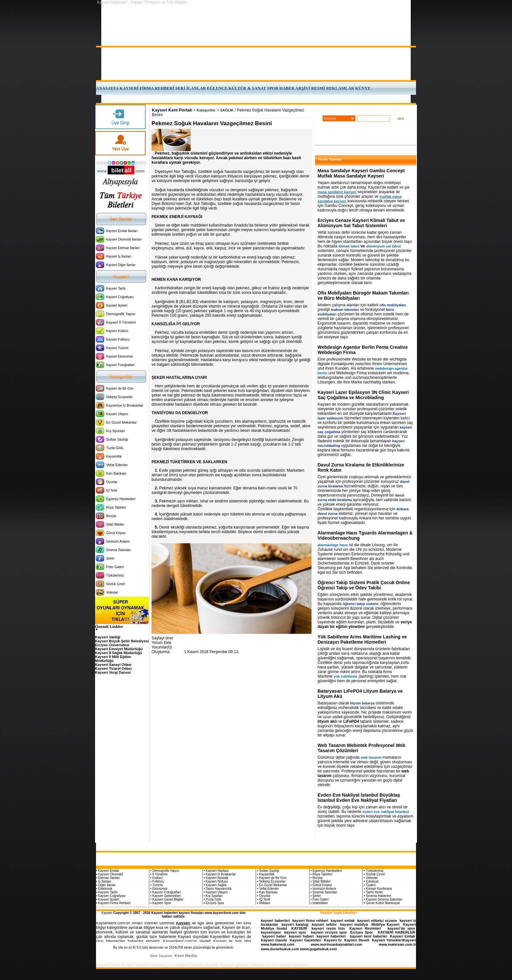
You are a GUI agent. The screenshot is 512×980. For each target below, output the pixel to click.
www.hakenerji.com (278, 944)
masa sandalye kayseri (337, 192)
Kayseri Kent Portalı (172, 110)
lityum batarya (363, 703)
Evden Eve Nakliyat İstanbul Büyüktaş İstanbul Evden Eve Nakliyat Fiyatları (359, 798)
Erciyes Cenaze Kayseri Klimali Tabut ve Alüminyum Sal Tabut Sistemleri (361, 223)
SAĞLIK (227, 110)
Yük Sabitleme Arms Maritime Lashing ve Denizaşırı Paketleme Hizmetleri (362, 639)
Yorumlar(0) (162, 647)
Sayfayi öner (162, 638)
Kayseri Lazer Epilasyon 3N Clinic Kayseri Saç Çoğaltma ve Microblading (363, 395)
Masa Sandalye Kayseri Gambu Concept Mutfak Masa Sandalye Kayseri (361, 173)
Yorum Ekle (161, 643)
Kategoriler (206, 110)
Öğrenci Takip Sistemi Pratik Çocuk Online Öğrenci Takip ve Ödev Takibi (364, 585)
